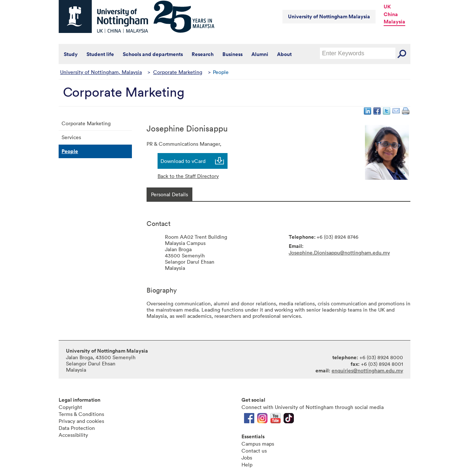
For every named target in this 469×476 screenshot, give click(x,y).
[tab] (169, 194)
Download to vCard (183, 161)
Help (247, 464)
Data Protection (77, 428)
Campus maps (258, 444)
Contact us (254, 451)
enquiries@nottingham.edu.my (367, 370)
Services (71, 137)
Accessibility (73, 435)
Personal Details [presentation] (169, 194)
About (284, 54)
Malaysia (394, 22)
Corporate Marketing (178, 72)
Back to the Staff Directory (188, 176)
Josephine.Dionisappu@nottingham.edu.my (339, 252)
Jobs (247, 458)
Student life (100, 54)
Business (232, 54)
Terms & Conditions (81, 414)
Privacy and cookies (81, 421)
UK (387, 7)
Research (203, 54)
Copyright (70, 407)
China (391, 14)
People (70, 151)
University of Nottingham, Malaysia (101, 72)
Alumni (260, 54)
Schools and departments (153, 54)
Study (71, 54)
